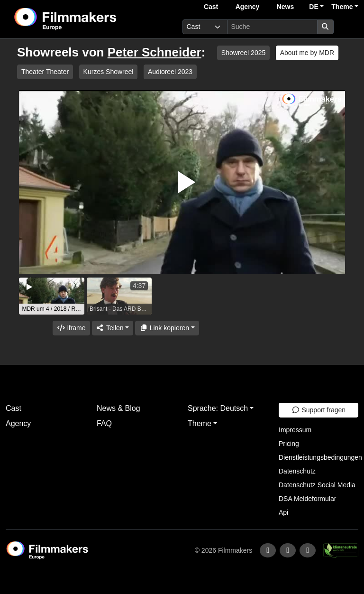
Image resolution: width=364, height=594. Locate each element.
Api (283, 512)
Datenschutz (297, 471)
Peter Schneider (155, 52)
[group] (52, 296)
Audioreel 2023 (170, 72)
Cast (211, 7)
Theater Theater (45, 72)
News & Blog (118, 408)
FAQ (104, 423)
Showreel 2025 (243, 53)
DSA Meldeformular (307, 499)
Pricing (289, 444)
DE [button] (314, 7)
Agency (248, 7)
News (286, 7)
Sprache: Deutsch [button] (218, 408)
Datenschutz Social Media (317, 485)
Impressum (295, 430)
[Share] (113, 328)
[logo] (89, 19)
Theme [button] (342, 7)
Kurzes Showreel (109, 72)
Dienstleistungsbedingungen (320, 457)
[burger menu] (348, 27)
